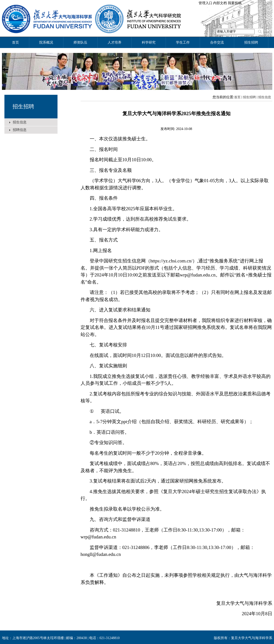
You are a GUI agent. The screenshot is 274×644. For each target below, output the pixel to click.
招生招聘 (23, 106)
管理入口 (205, 3)
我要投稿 (235, 3)
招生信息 (20, 122)
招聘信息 (20, 130)
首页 (237, 97)
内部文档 (220, 3)
